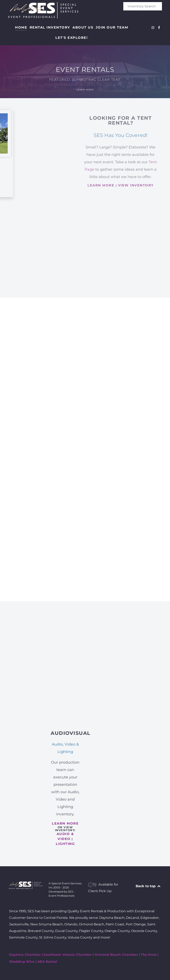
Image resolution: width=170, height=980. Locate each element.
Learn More (85, 90)
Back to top (148, 886)
